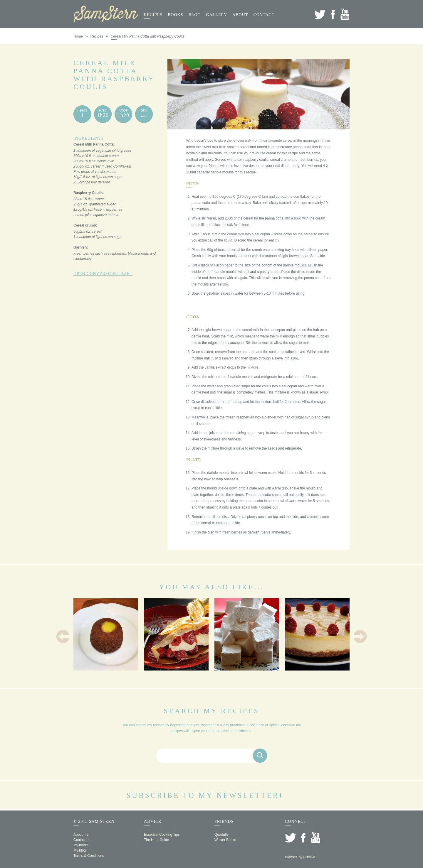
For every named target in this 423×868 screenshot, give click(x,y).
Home (78, 36)
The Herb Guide (156, 840)
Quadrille (221, 835)
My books (81, 845)
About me (81, 835)
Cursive (309, 857)
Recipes (153, 15)
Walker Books (225, 840)
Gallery (217, 15)
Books (175, 15)
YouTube (345, 14)
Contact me (82, 840)
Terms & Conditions (89, 856)
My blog (80, 850)
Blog (194, 15)
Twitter (320, 14)
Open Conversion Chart (103, 274)
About (240, 15)
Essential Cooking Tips (162, 835)
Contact (264, 15)
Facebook (333, 14)
